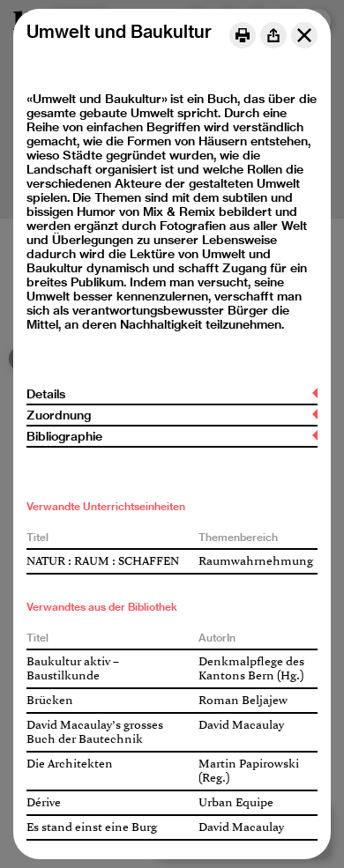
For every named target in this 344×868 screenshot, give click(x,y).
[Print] (243, 35)
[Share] (273, 35)
